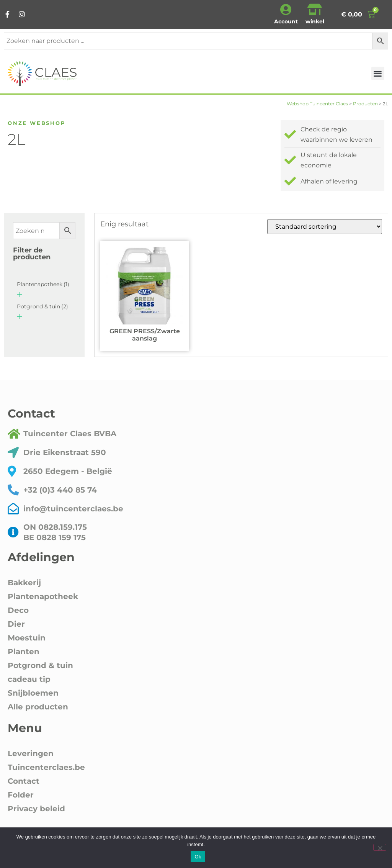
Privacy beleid (36, 809)
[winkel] (315, 10)
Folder (21, 795)
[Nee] (380, 847)
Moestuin (27, 638)
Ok (198, 857)
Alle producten (38, 707)
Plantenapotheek (43, 284)
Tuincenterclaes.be (46, 767)
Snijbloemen (33, 693)
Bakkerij (24, 583)
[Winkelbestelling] (325, 227)
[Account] (286, 10)
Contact (24, 781)
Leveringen (31, 753)
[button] (378, 73)
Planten (24, 652)
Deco (18, 610)
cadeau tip (29, 679)
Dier (16, 624)
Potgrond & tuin (42, 306)
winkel (315, 21)
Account (286, 21)
